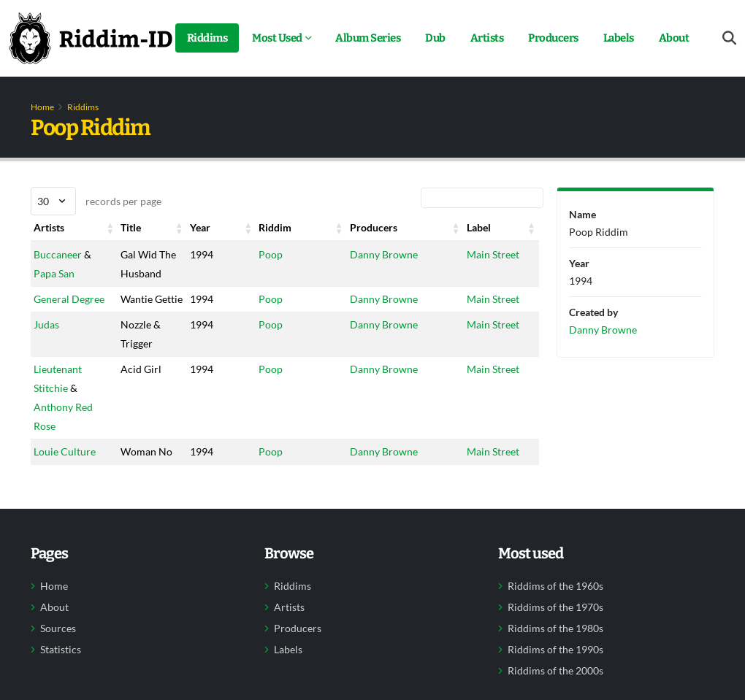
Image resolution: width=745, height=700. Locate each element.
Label (479, 227)
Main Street (493, 254)
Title (131, 227)
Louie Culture (65, 451)
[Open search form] (729, 38)
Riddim (275, 227)
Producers (553, 38)
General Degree (69, 299)
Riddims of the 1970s (555, 607)
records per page (96, 201)
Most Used (277, 38)
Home (42, 107)
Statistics (61, 650)
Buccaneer (58, 254)
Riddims (207, 38)
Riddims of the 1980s (555, 628)
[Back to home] (91, 38)
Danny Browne (384, 254)
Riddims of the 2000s (555, 671)
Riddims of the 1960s (555, 586)
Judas (46, 324)
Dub (435, 38)
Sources (58, 628)
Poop (271, 254)
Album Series (368, 38)
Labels (619, 38)
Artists (487, 38)
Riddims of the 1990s (555, 650)
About (674, 38)
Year (200, 227)
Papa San (54, 273)
